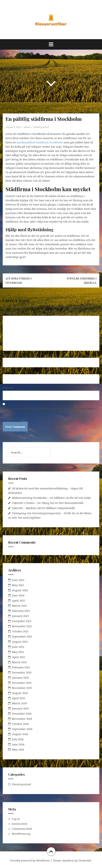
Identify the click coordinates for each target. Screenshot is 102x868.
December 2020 (22, 672)
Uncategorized (41, 127)
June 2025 (18, 580)
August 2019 (20, 693)
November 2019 (22, 688)
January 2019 (20, 708)
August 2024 (20, 590)
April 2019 (19, 698)
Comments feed (22, 829)
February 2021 (21, 667)
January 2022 (20, 616)
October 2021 (20, 631)
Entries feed (19, 824)
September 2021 (22, 636)
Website (8, 388)
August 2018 (20, 734)
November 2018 (22, 719)
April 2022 (19, 600)
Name (8, 355)
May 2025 (18, 585)
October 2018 (20, 724)
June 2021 (18, 647)
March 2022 (19, 606)
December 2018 (22, 713)
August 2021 (20, 642)
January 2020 (20, 678)
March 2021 (19, 662)
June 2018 (18, 744)
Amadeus (68, 860)
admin (27, 127)
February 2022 (21, 611)
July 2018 (18, 739)
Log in (16, 819)
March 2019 (19, 703)
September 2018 (22, 729)
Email (8, 371)
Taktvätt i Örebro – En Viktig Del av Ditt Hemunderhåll (48, 503)
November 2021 (22, 626)
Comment (10, 313)
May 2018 (18, 749)
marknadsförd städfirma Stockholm (40, 142)
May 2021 (18, 652)
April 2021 (19, 657)
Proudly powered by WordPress (30, 860)
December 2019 (22, 683)
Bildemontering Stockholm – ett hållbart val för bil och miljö (51, 498)
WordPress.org (21, 834)
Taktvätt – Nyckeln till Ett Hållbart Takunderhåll (43, 508)
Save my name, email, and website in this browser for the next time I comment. (49, 411)
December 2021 (22, 621)
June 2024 (18, 595)
